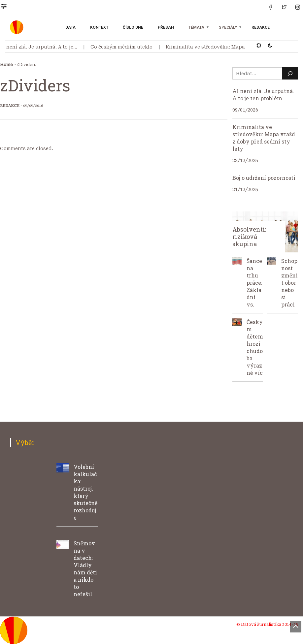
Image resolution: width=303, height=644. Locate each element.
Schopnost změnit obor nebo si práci (289, 283)
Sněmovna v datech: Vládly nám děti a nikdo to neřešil (85, 569)
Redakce (261, 27)
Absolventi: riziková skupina (249, 237)
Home (6, 65)
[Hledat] (290, 73)
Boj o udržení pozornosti (264, 178)
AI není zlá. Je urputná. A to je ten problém (263, 95)
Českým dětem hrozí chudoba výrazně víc (255, 347)
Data (70, 27)
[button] (7, 6)
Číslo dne (133, 27)
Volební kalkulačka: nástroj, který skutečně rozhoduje (85, 492)
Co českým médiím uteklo (123, 47)
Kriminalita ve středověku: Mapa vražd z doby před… (232, 47)
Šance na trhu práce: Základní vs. (254, 283)
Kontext (99, 27)
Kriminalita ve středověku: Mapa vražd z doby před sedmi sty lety (264, 138)
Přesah (166, 27)
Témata (196, 27)
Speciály (228, 27)
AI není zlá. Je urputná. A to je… (41, 47)
